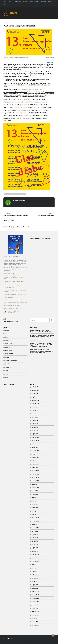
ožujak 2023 (35, 504)
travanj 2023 (35, 501)
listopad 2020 (35, 598)
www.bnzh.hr (7, 311)
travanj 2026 (35, 390)
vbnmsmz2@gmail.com (23, 102)
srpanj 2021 (35, 568)
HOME (5, 1)
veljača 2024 (35, 467)
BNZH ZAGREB (9, 354)
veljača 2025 (35, 434)
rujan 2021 (35, 565)
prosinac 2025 (36, 404)
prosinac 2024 (36, 437)
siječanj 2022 (35, 551)
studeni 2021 (35, 558)
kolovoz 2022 (35, 528)
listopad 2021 (35, 561)
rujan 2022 (35, 524)
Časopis (7, 364)
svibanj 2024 (35, 457)
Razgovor (8, 374)
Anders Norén (34, 641)
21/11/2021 (9, 57)
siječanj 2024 (35, 471)
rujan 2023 (35, 484)
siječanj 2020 (35, 625)
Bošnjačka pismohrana (34, 1)
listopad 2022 (35, 521)
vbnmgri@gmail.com (39, 107)
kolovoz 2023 (35, 488)
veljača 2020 (35, 622)
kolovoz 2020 (35, 602)
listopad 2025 (35, 410)
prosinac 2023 (36, 474)
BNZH (10, 1)
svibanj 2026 (35, 387)
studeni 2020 (35, 595)
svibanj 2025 (35, 424)
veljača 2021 (35, 585)
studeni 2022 (35, 518)
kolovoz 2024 (35, 451)
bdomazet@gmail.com (22, 57)
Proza (7, 371)
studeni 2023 (35, 477)
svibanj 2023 (35, 498)
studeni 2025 (35, 407)
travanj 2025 (35, 427)
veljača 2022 (35, 548)
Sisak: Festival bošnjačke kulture (39, 340)
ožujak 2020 (35, 618)
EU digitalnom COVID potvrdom (36, 92)
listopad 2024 (35, 444)
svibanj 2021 (35, 575)
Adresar (50, 1)
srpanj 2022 (35, 531)
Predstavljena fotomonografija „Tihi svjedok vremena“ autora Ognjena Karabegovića (42, 336)
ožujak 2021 (35, 581)
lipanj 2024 (35, 454)
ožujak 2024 (35, 464)
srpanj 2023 (35, 491)
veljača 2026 (35, 397)
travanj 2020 (35, 615)
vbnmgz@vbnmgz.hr (23, 99)
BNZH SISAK (8, 347)
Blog (6, 334)
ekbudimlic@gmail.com (23, 107)
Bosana (25, 1)
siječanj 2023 (35, 511)
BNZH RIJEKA (9, 344)
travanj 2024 (35, 461)
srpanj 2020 (35, 605)
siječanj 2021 (35, 588)
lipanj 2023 (35, 494)
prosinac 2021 (35, 555)
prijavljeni (13, 227)
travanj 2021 (35, 578)
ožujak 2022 (35, 545)
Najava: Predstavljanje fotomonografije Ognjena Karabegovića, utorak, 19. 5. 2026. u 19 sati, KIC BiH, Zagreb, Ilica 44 (42, 345)
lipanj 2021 (35, 571)
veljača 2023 (35, 508)
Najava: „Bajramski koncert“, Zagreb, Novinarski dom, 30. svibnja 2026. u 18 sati (42, 331)
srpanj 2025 (35, 417)
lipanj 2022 (35, 534)
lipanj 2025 (35, 420)
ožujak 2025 (35, 430)
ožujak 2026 (35, 394)
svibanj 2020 (35, 612)
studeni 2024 (35, 441)
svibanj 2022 (35, 538)
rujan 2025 (35, 414)
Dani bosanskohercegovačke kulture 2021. (31, 89)
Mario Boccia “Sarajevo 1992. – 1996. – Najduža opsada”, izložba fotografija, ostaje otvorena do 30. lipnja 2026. (42, 351)
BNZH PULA (8, 340)
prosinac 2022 (36, 514)
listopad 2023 (35, 481)
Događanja (44, 1)
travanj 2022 (35, 541)
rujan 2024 (35, 447)
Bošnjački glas (18, 1)
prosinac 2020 (36, 591)
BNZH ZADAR (9, 350)
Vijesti (7, 377)
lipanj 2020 (35, 608)
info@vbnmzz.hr (26, 115)
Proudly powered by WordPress (12, 641)
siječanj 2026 (35, 400)
